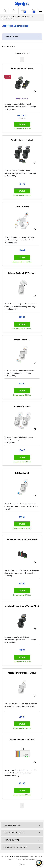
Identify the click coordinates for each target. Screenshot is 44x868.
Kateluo (11, 16)
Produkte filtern (11, 36)
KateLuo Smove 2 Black (22, 68)
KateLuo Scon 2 (22, 473)
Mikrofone (27, 16)
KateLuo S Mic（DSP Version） (22, 273)
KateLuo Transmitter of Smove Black (22, 606)
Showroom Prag (11, 840)
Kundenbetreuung (12, 825)
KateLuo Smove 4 (22, 406)
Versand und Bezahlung (14, 833)
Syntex (4, 16)
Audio (19, 16)
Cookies (11, 859)
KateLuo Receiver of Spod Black (22, 539)
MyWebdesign (31, 859)
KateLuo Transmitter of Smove (22, 673)
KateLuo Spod (22, 206)
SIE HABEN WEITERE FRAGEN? (15, 847)
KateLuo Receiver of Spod (22, 739)
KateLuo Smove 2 (22, 340)
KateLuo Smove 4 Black (22, 140)
